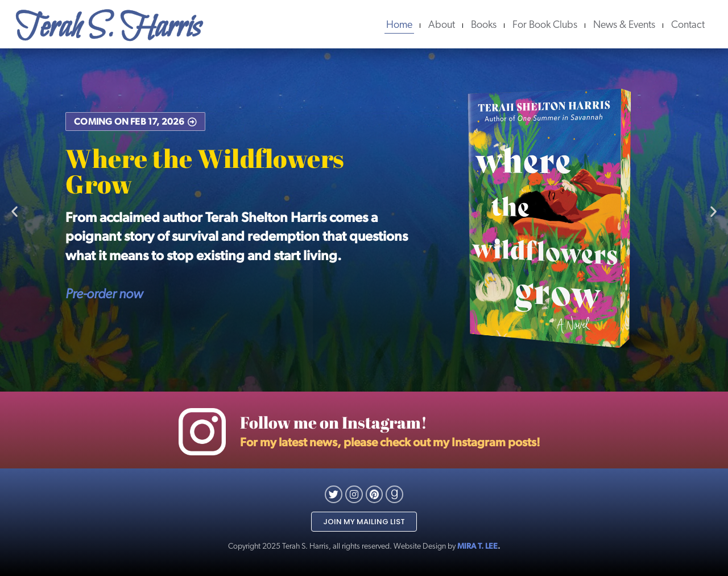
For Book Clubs (545, 25)
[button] (15, 211)
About (442, 25)
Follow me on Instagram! (334, 422)
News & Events (624, 25)
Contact (688, 25)
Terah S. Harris (108, 28)
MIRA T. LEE (477, 546)
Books (484, 25)
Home (399, 25)
